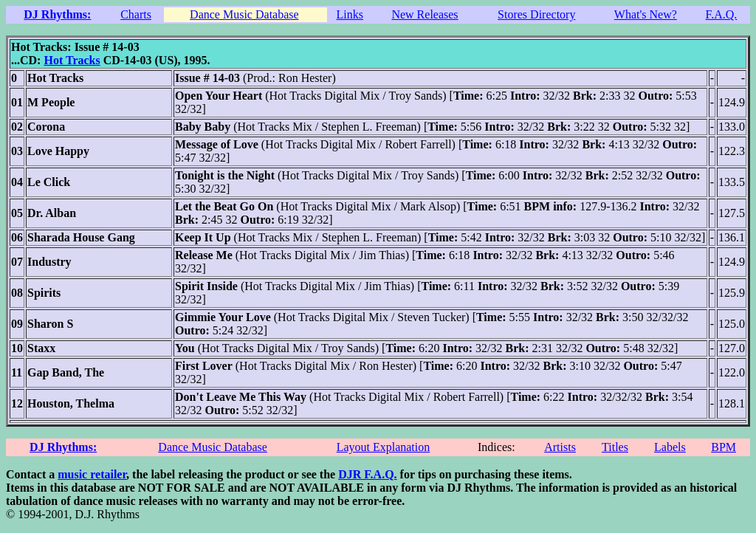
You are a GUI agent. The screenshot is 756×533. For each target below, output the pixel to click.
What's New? (646, 14)
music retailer (92, 474)
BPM (724, 447)
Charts (136, 14)
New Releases (425, 14)
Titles (615, 447)
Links (350, 14)
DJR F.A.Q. (367, 474)
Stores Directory (536, 14)
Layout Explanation (384, 447)
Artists (560, 447)
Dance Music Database (244, 14)
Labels (670, 447)
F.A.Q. (722, 14)
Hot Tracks (72, 60)
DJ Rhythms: (57, 14)
